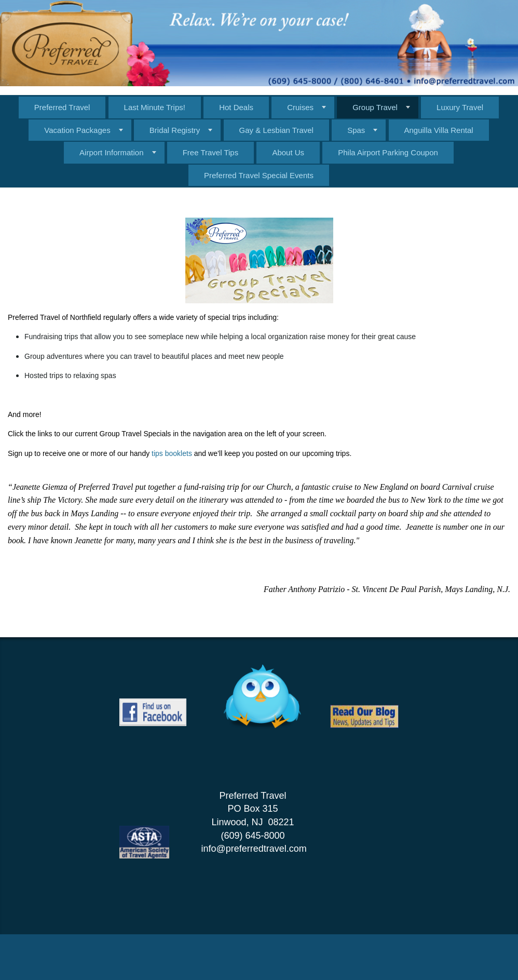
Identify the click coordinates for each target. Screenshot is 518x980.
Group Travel (375, 107)
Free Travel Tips (211, 152)
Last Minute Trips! (155, 107)
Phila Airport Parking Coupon (388, 152)
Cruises (300, 107)
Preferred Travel (62, 107)
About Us (288, 152)
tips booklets (173, 453)
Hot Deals (236, 107)
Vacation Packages (77, 130)
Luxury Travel (460, 107)
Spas (356, 130)
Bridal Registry (175, 130)
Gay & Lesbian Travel (276, 130)
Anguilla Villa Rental (439, 130)
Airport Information (111, 152)
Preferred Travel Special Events (259, 175)
